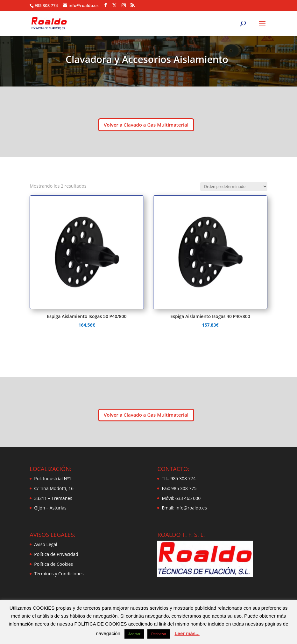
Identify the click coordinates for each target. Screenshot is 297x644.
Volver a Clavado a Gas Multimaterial (146, 125)
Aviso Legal (46, 544)
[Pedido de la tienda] (234, 187)
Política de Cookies (53, 564)
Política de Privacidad (56, 554)
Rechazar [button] (159, 634)
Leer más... (187, 633)
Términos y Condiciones (59, 574)
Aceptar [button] (134, 634)
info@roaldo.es (191, 508)
